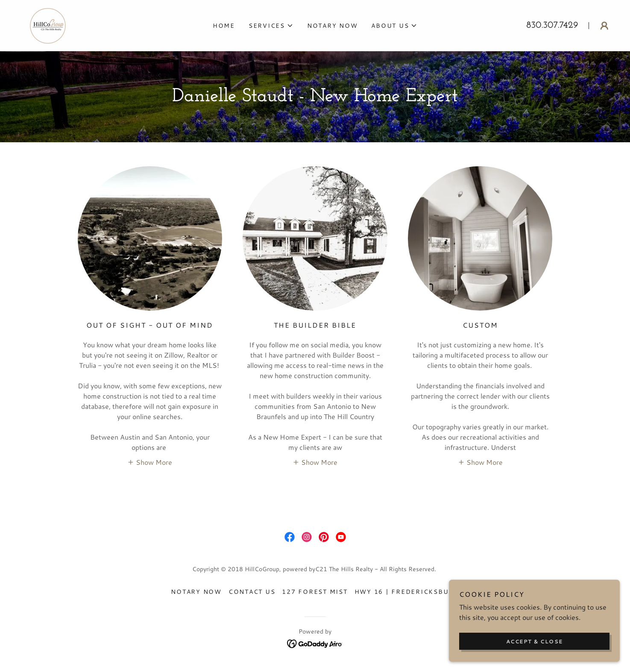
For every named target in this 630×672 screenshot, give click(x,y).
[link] (50, 24)
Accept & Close (535, 641)
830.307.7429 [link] (552, 25)
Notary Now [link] (333, 26)
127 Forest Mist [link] (315, 592)
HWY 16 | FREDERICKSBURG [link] (407, 592)
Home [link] (224, 26)
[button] (271, 26)
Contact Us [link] (252, 592)
